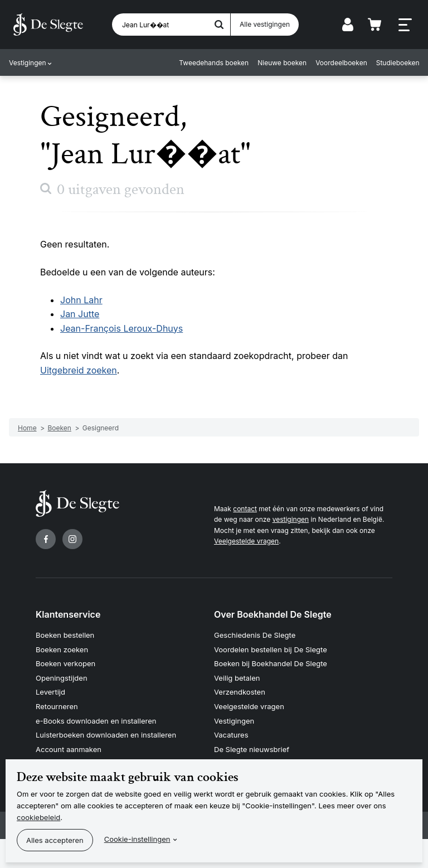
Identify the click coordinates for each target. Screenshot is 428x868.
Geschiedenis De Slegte (255, 635)
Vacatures (231, 735)
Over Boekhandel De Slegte (273, 614)
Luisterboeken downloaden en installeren (106, 735)
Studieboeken (397, 63)
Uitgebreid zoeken (79, 370)
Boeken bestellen (65, 635)
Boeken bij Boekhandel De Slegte (271, 663)
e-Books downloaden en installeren (96, 721)
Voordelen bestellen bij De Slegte (271, 649)
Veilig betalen (237, 678)
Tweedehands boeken (214, 63)
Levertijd (50, 692)
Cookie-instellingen (137, 839)
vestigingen (291, 519)
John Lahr (81, 300)
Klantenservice (68, 614)
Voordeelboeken (341, 63)
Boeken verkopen (65, 663)
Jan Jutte (80, 314)
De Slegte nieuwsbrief (252, 749)
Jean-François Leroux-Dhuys (121, 328)
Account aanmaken (69, 749)
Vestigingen (28, 63)
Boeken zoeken (62, 649)
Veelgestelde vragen (246, 541)
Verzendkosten (240, 692)
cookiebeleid (38, 817)
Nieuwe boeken (282, 63)
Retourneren (57, 706)
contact (245, 509)
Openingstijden (62, 678)
